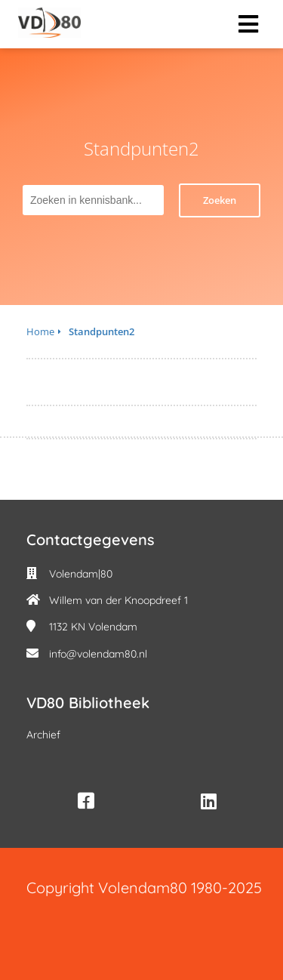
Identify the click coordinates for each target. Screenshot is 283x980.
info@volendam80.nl (98, 654)
